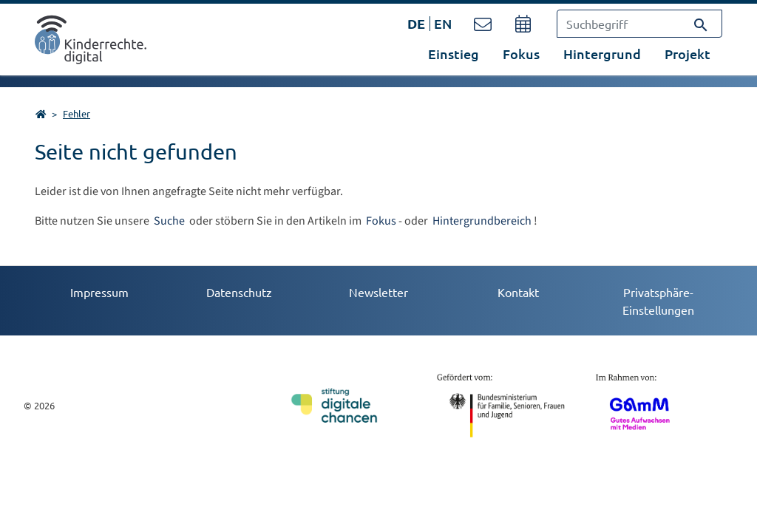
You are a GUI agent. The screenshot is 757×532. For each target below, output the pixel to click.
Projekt (688, 54)
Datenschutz (239, 292)
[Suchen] (701, 24)
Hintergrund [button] (602, 54)
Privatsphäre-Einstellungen (658, 301)
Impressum (99, 292)
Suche (170, 221)
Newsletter (378, 292)
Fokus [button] (521, 54)
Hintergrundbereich (482, 221)
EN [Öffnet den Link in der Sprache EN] (443, 23)
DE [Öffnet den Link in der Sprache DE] (416, 23)
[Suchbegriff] (639, 24)
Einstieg (454, 54)
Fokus (381, 221)
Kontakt (518, 292)
